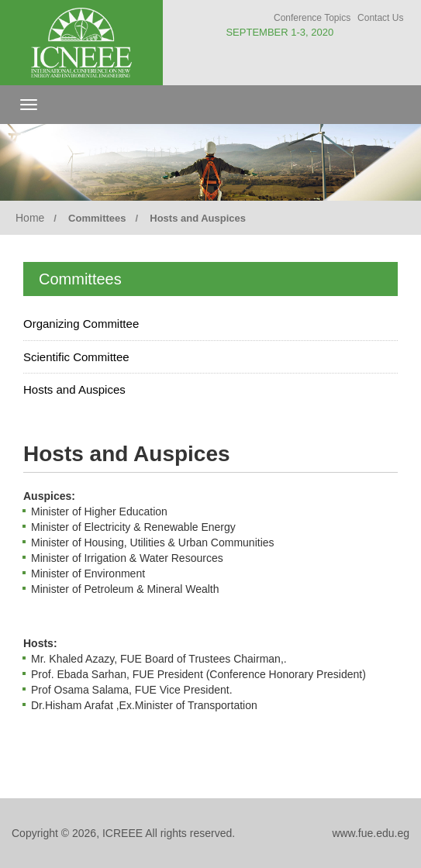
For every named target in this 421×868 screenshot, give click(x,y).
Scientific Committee (76, 357)
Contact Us (380, 18)
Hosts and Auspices (74, 389)
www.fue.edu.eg (371, 833)
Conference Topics (312, 18)
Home (30, 218)
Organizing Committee (81, 324)
